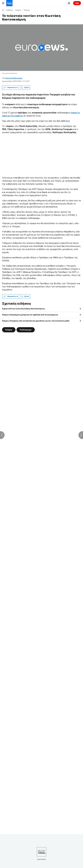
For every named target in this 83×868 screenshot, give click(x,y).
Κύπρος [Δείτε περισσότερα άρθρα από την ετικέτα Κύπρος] (9, 330)
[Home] (3, 10)
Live (77, 3)
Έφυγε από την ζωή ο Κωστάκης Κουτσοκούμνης (23, 309)
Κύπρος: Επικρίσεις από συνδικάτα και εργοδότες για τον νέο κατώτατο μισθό (36, 321)
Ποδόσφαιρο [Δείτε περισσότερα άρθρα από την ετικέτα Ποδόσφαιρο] (26, 330)
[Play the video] (42, 48)
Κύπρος (27, 10)
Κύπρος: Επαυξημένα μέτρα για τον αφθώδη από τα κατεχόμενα (30, 315)
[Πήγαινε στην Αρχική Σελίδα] (9, 3)
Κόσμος (18, 10)
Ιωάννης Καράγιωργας (14, 78)
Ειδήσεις (10, 10)
